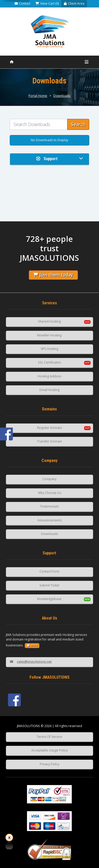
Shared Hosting (49, 321)
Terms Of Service (50, 737)
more (32, 645)
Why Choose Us (50, 493)
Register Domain (50, 428)
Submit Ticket (49, 585)
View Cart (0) (47, 3)
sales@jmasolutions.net (31, 662)
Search (78, 124)
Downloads (62, 96)
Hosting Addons (50, 376)
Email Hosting (50, 390)
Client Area (74, 3)
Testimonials (49, 506)
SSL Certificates (49, 362)
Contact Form (49, 571)
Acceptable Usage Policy (50, 750)
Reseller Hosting (49, 335)
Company (49, 479)
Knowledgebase (49, 599)
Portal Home (38, 96)
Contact (22, 3)
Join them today (53, 275)
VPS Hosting (50, 349)
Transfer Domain (49, 441)
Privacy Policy (50, 764)
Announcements (50, 520)
